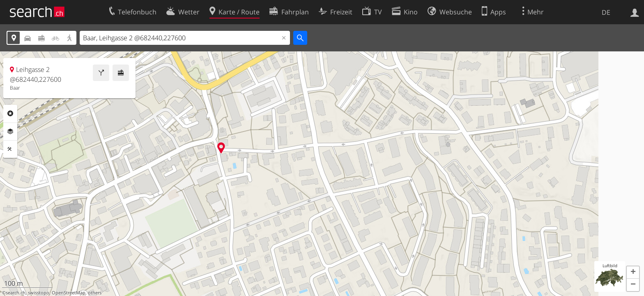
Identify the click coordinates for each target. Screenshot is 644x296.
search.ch (16, 293)
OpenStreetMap (69, 293)
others (95, 293)
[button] (633, 273)
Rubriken (10, 113)
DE (606, 12)
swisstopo (39, 293)
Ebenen (10, 132)
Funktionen (10, 149)
